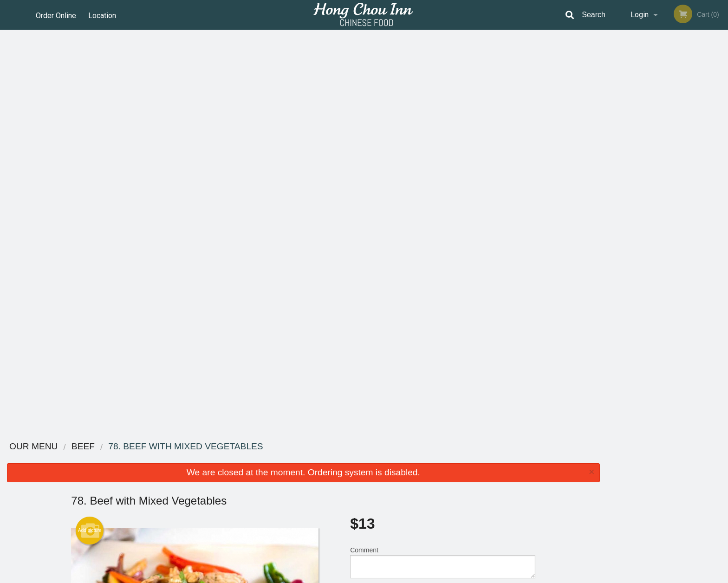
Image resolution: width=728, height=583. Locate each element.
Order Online (56, 15)
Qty (378, 197)
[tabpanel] (667, 123)
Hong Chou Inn (169, 447)
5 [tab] (688, 183)
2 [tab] (646, 183)
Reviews (421, 459)
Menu (340, 459)
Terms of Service (380, 577)
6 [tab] (702, 183)
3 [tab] (660, 183)
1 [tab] (632, 183)
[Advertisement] (303, 402)
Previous (614, 123)
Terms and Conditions (438, 470)
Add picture (90, 128)
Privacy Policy (428, 482)
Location (104, 15)
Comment (443, 159)
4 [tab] (674, 183)
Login (640, 15)
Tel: (513, 482)
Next (721, 123)
